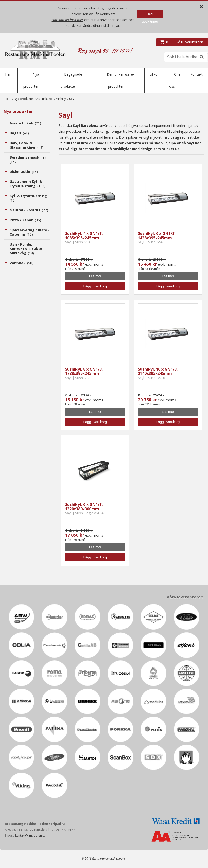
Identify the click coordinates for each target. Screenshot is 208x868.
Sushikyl (61, 99)
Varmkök (21, 263)
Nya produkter (24, 99)
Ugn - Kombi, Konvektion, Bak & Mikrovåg (26, 249)
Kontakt (196, 74)
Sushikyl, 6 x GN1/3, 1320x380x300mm (84, 507)
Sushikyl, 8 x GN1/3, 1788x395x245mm (84, 372)
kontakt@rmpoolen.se (30, 836)
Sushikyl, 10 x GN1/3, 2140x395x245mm (158, 372)
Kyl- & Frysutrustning (29, 198)
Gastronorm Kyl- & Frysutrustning (28, 184)
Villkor (154, 74)
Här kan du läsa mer (67, 20)
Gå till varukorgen (189, 42)
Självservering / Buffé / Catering (30, 233)
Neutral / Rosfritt (29, 211)
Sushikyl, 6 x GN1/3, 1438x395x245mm (157, 236)
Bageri (19, 134)
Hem (9, 74)
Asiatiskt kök (45, 99)
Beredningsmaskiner (28, 160)
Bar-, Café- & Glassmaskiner (27, 146)
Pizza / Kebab (25, 221)
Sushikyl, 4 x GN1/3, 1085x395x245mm (84, 236)
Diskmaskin (24, 172)
